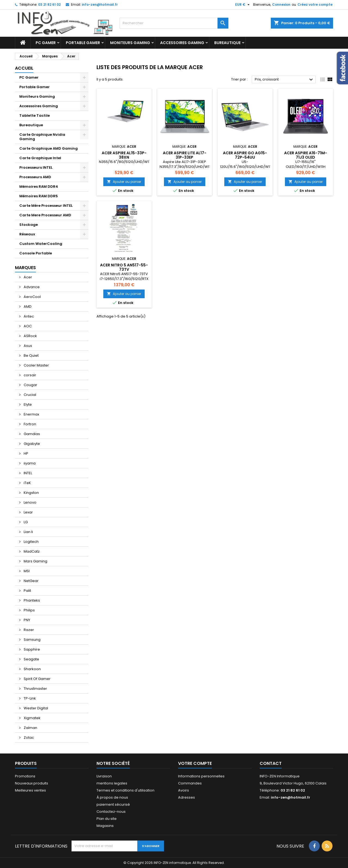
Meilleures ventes (30, 790)
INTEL (27, 473)
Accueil (24, 68)
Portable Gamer (83, 43)
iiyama (29, 463)
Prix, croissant (285, 80)
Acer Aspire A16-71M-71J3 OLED (306, 155)
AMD (27, 307)
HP (26, 453)
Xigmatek (32, 718)
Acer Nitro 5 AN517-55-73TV (124, 267)
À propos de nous (112, 797)
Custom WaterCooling (41, 244)
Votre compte (195, 763)
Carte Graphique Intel (40, 158)
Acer (27, 277)
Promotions (25, 776)
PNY (27, 620)
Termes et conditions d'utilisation (125, 790)
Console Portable (36, 253)
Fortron (29, 424)
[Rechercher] (174, 23)
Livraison (104, 776)
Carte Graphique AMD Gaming (49, 148)
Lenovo (30, 502)
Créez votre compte (315, 4)
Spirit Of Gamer (37, 679)
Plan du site (107, 819)
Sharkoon (32, 669)
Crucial (29, 395)
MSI (26, 571)
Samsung (32, 640)
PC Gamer (46, 43)
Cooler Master (36, 365)
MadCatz (31, 551)
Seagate (31, 659)
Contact (271, 763)
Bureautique (227, 43)
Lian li (28, 532)
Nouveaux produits (32, 783)
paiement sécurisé (113, 804)
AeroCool (32, 297)
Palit (27, 591)
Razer (28, 630)
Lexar (28, 512)
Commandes (190, 783)
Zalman (30, 728)
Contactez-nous (111, 812)
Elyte (27, 404)
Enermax (31, 414)
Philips (29, 610)
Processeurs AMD (35, 177)
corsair (29, 375)
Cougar (30, 385)
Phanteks (31, 600)
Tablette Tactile (35, 116)
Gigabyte (31, 444)
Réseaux (27, 234)
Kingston (31, 493)
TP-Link (29, 698)
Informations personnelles (201, 776)
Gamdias (31, 434)
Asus (27, 346)
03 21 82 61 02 (49, 4)
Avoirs (184, 790)
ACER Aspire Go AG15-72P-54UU (245, 155)
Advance (31, 287)
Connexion (281, 4)
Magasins (105, 826)
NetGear (31, 581)
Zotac (28, 738)
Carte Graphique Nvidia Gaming (42, 137)
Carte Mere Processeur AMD (45, 215)
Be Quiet (31, 355)
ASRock (30, 336)
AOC (27, 326)
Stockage (29, 225)
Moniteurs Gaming (130, 43)
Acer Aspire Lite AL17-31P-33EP (185, 155)
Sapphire (31, 649)
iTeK (27, 483)
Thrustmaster (35, 689)
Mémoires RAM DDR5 (39, 196)
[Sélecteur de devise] (243, 5)
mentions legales (112, 783)
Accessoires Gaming (182, 43)
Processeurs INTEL (36, 167)
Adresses (187, 797)
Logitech (31, 542)
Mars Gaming (35, 561)
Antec (28, 316)
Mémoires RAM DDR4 (39, 187)
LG (25, 522)
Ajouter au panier (124, 182)
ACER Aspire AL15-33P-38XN (124, 155)
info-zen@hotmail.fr (100, 4)
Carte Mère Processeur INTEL (46, 206)
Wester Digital (35, 708)
